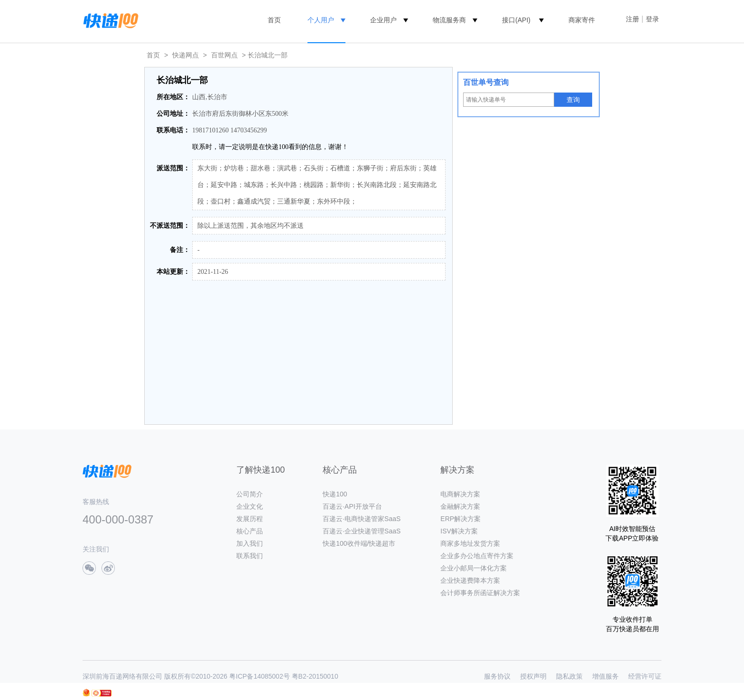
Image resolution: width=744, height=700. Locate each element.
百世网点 (224, 55)
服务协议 (497, 676)
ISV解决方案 (459, 531)
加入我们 (250, 543)
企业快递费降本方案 (470, 580)
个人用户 (321, 20)
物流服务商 (449, 20)
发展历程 (250, 519)
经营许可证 (645, 676)
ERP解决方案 (460, 519)
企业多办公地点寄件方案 (477, 556)
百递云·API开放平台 (352, 506)
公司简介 (250, 494)
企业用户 (383, 20)
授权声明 (533, 676)
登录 (652, 19)
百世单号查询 (486, 82)
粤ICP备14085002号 (260, 676)
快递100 (335, 494)
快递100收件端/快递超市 (359, 543)
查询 (573, 100)
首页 (274, 20)
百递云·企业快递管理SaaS (362, 531)
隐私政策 (569, 676)
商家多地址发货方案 (470, 543)
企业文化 (250, 506)
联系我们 (250, 556)
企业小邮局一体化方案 (474, 568)
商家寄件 (582, 20)
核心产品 (250, 531)
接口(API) (516, 20)
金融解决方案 (460, 506)
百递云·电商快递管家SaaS (362, 519)
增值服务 (605, 676)
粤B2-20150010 (315, 676)
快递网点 (186, 55)
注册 (632, 19)
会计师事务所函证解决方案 (480, 593)
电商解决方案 (460, 494)
